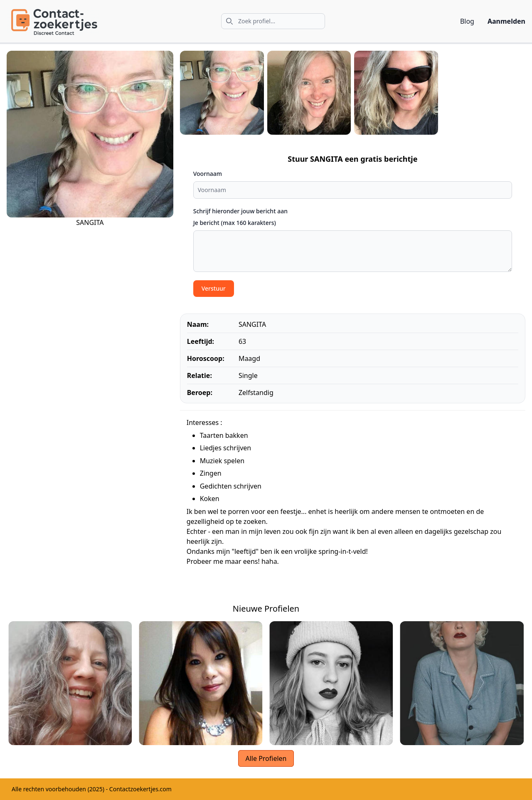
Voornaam (208, 174)
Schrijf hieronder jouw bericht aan (240, 211)
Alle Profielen (266, 758)
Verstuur (214, 288)
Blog (467, 21)
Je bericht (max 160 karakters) (235, 223)
